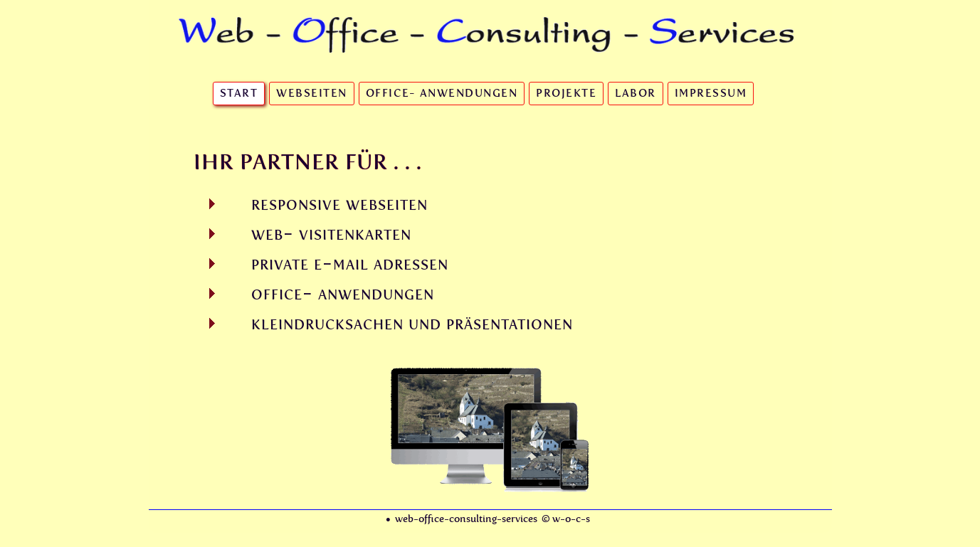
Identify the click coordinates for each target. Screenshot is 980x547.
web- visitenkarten (331, 233)
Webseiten (312, 93)
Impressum (711, 93)
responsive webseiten (339, 203)
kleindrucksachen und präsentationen (412, 323)
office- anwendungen (343, 293)
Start (239, 93)
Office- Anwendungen (442, 93)
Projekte (566, 93)
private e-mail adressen (350, 263)
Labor (636, 93)
